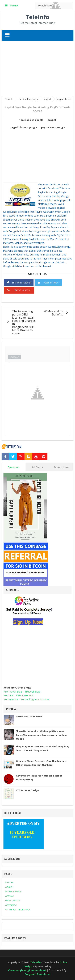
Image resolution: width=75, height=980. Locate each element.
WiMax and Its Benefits (53, 313)
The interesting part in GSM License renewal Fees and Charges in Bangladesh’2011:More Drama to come (24, 322)
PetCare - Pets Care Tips (19, 695)
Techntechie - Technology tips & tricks (26, 699)
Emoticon (14, 357)
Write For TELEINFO (17, 909)
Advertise (11, 905)
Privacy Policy (13, 891)
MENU (13, 5)
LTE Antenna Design (27, 790)
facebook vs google (31, 120)
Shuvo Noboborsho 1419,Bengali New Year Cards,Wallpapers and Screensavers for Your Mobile (41, 735)
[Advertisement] (38, 69)
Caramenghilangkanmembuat (27, 970)
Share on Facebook (19, 282)
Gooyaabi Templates (37, 974)
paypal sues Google (53, 127)
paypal (52, 120)
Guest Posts (13, 900)
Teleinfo (37, 17)
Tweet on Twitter (48, 282)
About (9, 887)
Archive (10, 896)
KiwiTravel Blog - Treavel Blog (22, 691)
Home (9, 882)
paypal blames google (23, 127)
